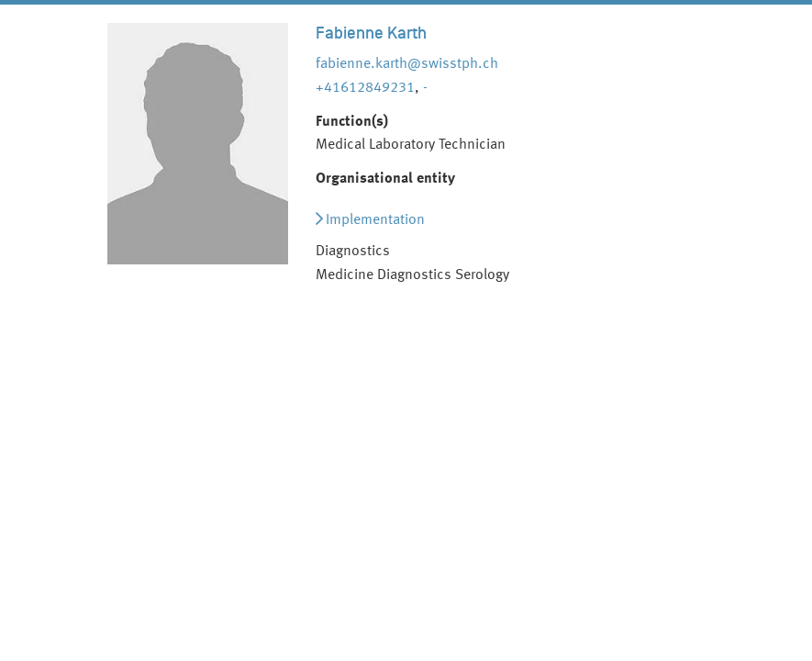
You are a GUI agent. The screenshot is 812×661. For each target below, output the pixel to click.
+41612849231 (365, 88)
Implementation (375, 220)
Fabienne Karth (371, 33)
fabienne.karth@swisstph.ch (407, 64)
